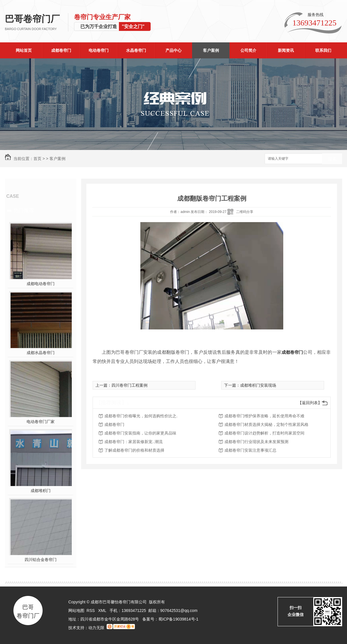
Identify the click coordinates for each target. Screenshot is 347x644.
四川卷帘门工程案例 (129, 385)
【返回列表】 (310, 403)
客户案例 (211, 50)
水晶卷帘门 (136, 50)
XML (103, 611)
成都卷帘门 (61, 50)
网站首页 (24, 50)
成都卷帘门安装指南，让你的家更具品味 (140, 433)
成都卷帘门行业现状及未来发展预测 (256, 442)
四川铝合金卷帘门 (41, 560)
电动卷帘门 (99, 50)
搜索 (332, 159)
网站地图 (76, 611)
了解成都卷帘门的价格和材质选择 (134, 450)
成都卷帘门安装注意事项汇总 (250, 450)
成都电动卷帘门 (41, 284)
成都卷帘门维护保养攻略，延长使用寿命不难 (264, 416)
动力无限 (96, 628)
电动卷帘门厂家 (41, 422)
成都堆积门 (41, 491)
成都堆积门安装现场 (258, 385)
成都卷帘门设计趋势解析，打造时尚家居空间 (264, 433)
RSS (91, 611)
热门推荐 (24, 210)
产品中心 (173, 50)
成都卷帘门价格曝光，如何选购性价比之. (141, 416)
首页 (37, 159)
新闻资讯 (286, 50)
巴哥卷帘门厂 (36, 22)
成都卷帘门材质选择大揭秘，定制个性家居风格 (266, 424)
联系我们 (323, 50)
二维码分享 (245, 212)
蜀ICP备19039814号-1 (178, 619)
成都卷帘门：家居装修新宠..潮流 (133, 442)
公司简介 (248, 50)
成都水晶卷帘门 (41, 353)
